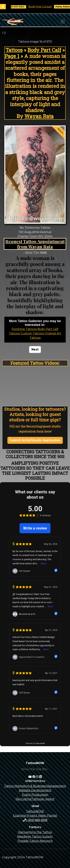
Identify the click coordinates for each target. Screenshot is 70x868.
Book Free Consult (42, 6)
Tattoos (14, 50)
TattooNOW (35, 811)
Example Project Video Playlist (35, 816)
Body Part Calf (44, 50)
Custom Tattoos (32, 333)
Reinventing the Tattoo (35, 832)
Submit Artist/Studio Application (35, 440)
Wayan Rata (39, 116)
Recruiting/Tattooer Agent (35, 799)
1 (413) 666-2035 (35, 820)
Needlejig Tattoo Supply (35, 837)
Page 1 (12, 56)
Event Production (35, 795)
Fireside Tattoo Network (35, 841)
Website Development (35, 790)
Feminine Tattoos (24, 329)
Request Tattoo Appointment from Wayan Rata (35, 244)
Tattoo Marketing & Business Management (35, 786)
